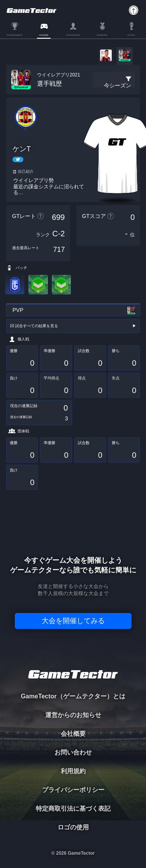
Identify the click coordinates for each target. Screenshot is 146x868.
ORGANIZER (73, 35)
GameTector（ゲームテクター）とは (73, 696)
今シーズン (118, 85)
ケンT (22, 149)
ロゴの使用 (73, 827)
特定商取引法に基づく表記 (73, 809)
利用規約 (73, 771)
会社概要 (73, 734)
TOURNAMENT (14, 35)
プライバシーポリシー (73, 790)
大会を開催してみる (73, 621)
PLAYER (44, 35)
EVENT (131, 35)
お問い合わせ (73, 752)
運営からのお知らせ (73, 715)
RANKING (102, 35)
